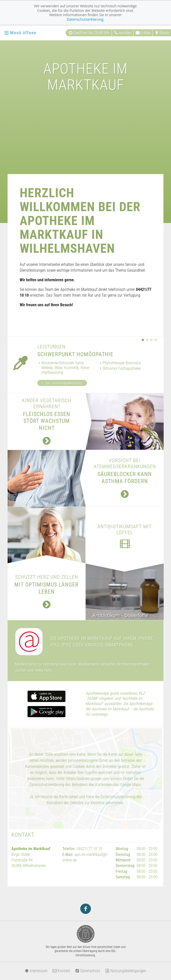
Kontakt (61, 971)
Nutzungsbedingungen (126, 971)
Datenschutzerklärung (85, 19)
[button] (143, 340)
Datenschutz (88, 971)
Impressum (36, 971)
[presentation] (139, 340)
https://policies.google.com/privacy (94, 779)
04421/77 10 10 (89, 849)
